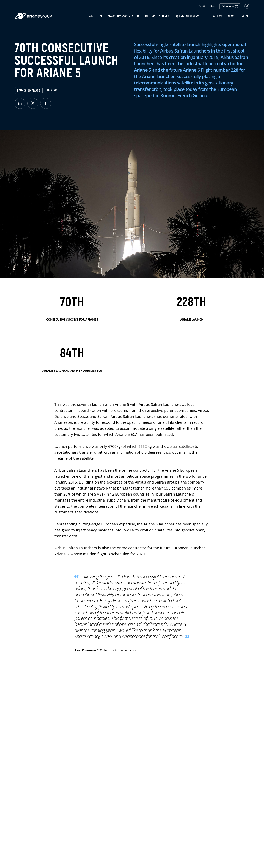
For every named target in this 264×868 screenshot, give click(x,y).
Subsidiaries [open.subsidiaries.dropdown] (230, 6)
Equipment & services (190, 16)
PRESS (246, 16)
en (202, 6)
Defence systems (157, 16)
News (232, 16)
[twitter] (33, 103)
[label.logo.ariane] (33, 18)
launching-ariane (29, 91)
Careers (216, 16)
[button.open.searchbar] (247, 6)
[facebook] (46, 103)
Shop (213, 6)
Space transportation (124, 16)
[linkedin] (20, 103)
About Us (96, 16)
